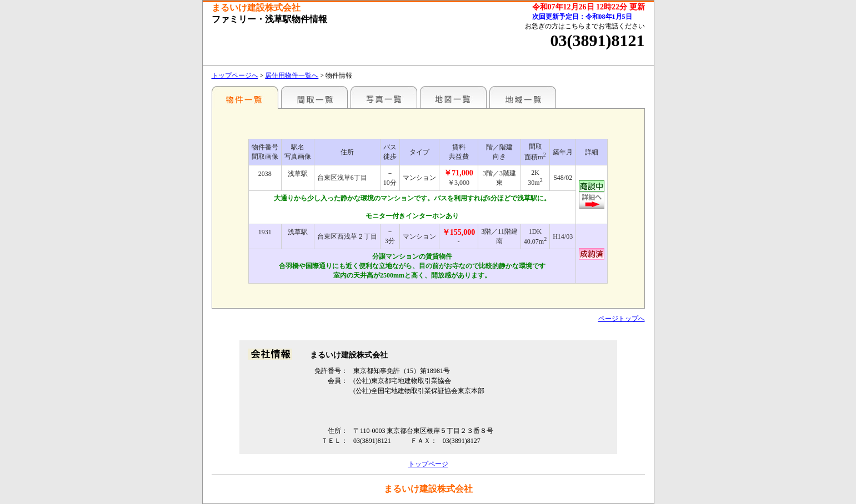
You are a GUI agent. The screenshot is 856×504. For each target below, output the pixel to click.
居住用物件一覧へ (292, 75)
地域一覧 (523, 97)
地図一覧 (453, 97)
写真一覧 (384, 97)
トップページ (428, 464)
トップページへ (235, 75)
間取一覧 (314, 97)
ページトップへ (622, 319)
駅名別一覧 (245, 97)
